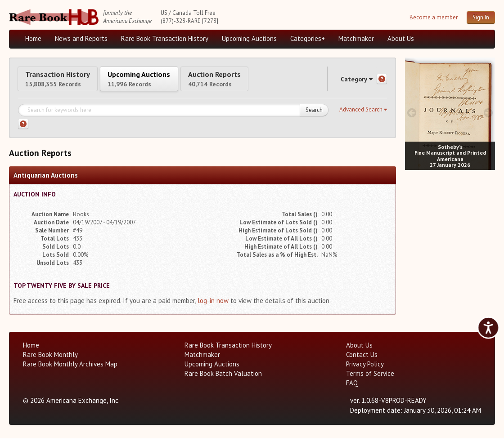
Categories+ (308, 38)
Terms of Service (370, 381)
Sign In (481, 17)
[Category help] (382, 83)
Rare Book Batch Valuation (223, 381)
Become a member (434, 17)
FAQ (352, 390)
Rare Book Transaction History (165, 38)
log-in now (213, 308)
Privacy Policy (365, 372)
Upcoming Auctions (249, 38)
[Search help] (23, 132)
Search (314, 118)
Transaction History (67, 82)
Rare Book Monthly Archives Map (70, 372)
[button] (363, 117)
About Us (401, 38)
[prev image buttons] (412, 113)
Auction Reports (260, 82)
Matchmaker (356, 38)
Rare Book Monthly (50, 362)
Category (348, 83)
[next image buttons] (488, 113)
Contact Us (362, 362)
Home (33, 38)
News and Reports (81, 38)
